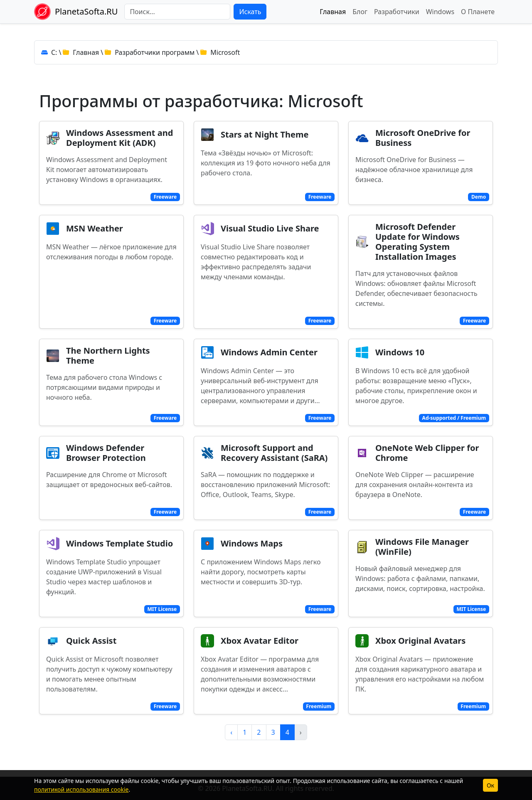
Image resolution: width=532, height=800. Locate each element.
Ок (490, 785)
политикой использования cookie (81, 789)
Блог (360, 12)
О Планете (478, 12)
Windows (440, 12)
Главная (333, 12)
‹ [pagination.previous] (231, 732)
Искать (250, 12)
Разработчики (397, 12)
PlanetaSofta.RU (86, 11)
